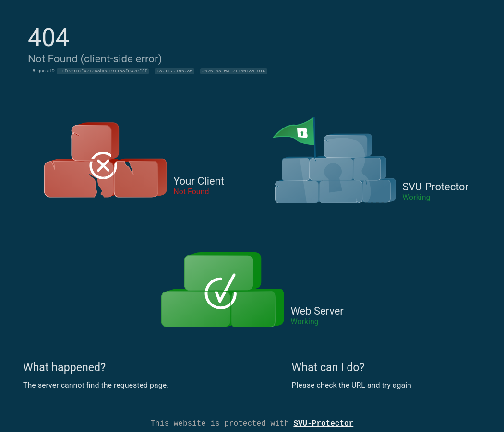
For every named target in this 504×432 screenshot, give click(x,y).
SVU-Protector (323, 423)
